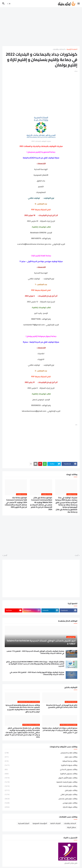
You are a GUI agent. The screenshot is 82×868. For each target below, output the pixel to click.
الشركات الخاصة (55, 823)
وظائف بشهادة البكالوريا (41, 765)
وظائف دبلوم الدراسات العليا (41, 786)
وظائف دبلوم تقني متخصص (41, 799)
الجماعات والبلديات (59, 49)
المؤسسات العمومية (40, 823)
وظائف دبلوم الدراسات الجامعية (41, 782)
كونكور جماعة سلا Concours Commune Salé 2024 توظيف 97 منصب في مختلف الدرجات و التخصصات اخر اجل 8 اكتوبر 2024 (16, 502)
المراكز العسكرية (24, 823)
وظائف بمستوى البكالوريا (41, 774)
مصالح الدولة (71, 827)
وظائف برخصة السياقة (41, 761)
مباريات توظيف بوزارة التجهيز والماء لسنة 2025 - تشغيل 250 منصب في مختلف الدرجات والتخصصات (37, 673)
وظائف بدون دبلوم (41, 757)
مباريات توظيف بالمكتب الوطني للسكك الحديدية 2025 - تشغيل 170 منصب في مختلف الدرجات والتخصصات (35, 652)
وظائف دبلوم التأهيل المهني (41, 778)
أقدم (5, 555)
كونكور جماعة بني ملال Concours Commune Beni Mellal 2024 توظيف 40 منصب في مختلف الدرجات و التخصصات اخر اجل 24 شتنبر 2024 (41, 504)
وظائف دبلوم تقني (41, 790)
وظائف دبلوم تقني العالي (41, 794)
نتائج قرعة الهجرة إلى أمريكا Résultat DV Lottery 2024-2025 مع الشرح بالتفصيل (62, 706)
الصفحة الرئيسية (72, 49)
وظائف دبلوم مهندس (41, 803)
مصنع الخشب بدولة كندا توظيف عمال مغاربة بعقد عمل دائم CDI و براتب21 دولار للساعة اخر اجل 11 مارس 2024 (60, 730)
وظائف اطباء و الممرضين (41, 753)
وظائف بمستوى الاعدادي (41, 769)
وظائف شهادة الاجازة (41, 807)
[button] (79, 4)
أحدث (77, 555)
